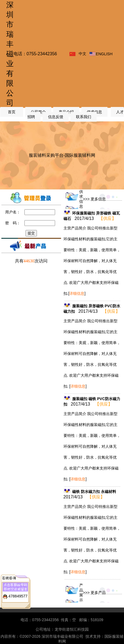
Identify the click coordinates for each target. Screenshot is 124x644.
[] (77, 293)
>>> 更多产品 (94, 593)
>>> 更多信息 (94, 199)
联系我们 (84, 117)
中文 (82, 54)
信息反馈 (56, 117)
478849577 (18, 591)
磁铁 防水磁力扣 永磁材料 (94, 492)
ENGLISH (104, 54)
